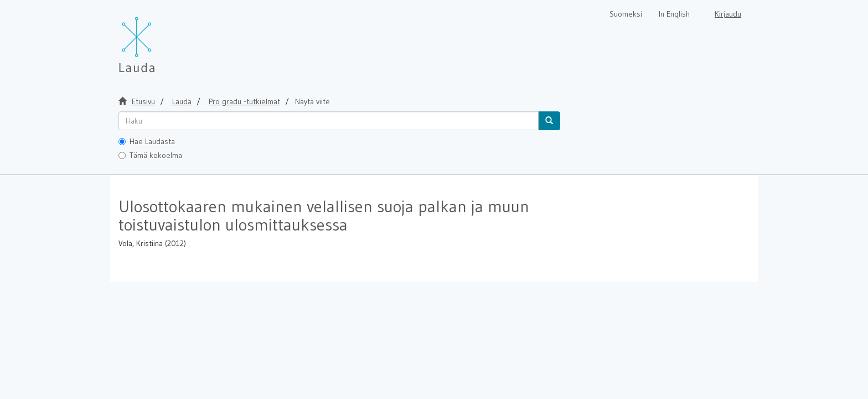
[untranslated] (329, 121)
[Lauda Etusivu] (160, 39)
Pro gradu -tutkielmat (244, 101)
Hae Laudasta (147, 141)
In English (674, 14)
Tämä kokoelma (150, 155)
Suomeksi (626, 14)
